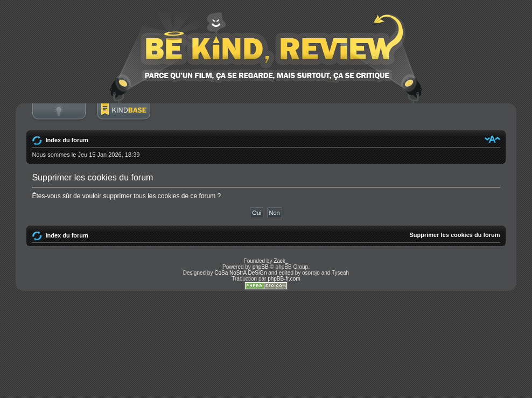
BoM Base (123, 117)
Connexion (59, 117)
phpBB (261, 267)
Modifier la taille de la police (492, 139)
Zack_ (281, 261)
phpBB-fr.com (284, 279)
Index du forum (66, 140)
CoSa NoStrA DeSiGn (240, 273)
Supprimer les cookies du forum (455, 235)
